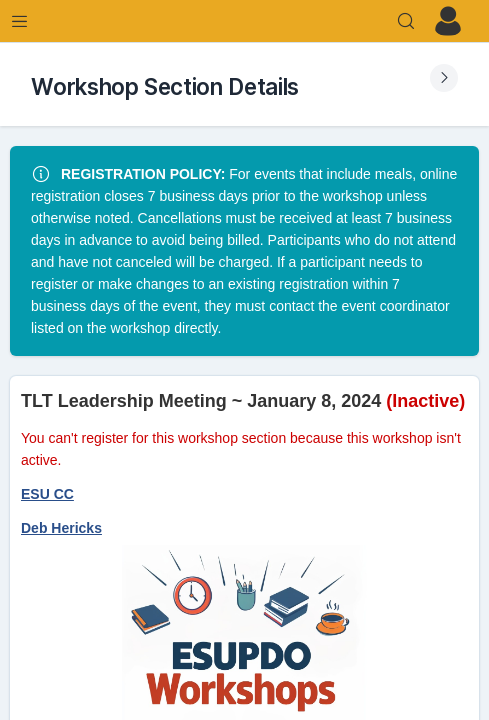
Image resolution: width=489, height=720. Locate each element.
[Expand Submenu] (444, 78)
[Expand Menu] (20, 21)
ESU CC (47, 494)
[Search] (406, 21)
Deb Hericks (61, 528)
